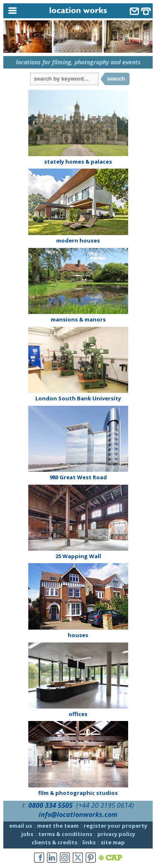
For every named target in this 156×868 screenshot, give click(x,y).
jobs (27, 834)
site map (113, 842)
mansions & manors (78, 319)
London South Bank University (78, 398)
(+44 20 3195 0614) (105, 805)
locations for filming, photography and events (78, 62)
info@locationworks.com (78, 814)
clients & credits (54, 842)
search (116, 79)
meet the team (58, 826)
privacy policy (116, 834)
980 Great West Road (78, 477)
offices (78, 714)
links (89, 842)
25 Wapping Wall (78, 556)
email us (21, 826)
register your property (115, 826)
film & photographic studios (78, 793)
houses (78, 635)
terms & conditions (65, 834)
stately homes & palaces (78, 162)
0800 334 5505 (51, 805)
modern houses (78, 240)
